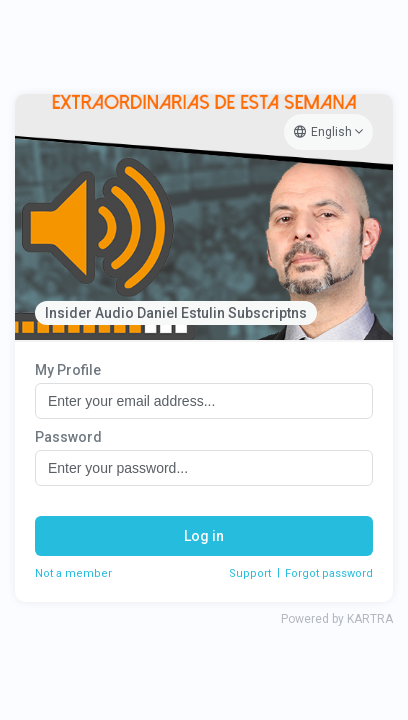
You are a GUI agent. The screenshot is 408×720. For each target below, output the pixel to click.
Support (250, 573)
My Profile (68, 370)
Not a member (73, 573)
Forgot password (329, 573)
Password (68, 437)
